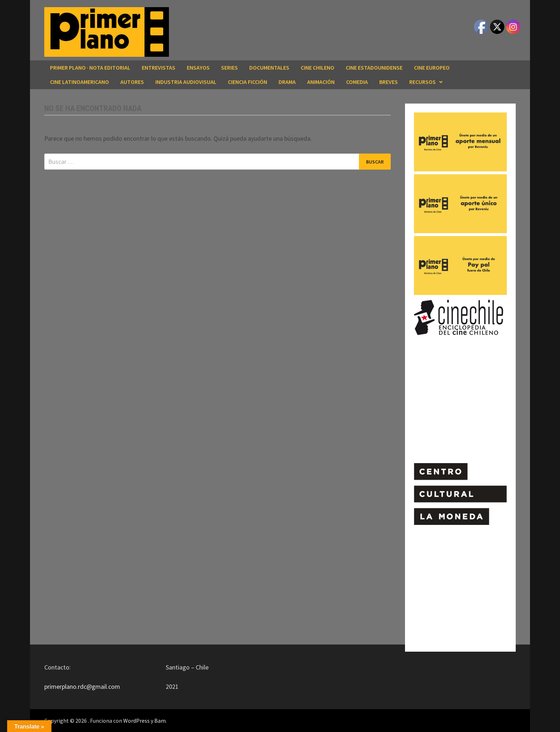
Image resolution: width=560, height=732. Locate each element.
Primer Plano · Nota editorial (90, 67)
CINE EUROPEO (432, 67)
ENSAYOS (198, 67)
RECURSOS (422, 82)
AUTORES (132, 82)
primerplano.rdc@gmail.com (82, 686)
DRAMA (287, 82)
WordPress (136, 721)
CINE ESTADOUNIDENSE (374, 67)
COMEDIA (357, 82)
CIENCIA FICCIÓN (247, 82)
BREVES (389, 82)
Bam (160, 721)
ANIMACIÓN (321, 82)
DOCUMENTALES (269, 67)
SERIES (229, 67)
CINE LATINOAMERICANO (79, 82)
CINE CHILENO (317, 67)
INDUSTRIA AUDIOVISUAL (186, 82)
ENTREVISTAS (159, 67)
